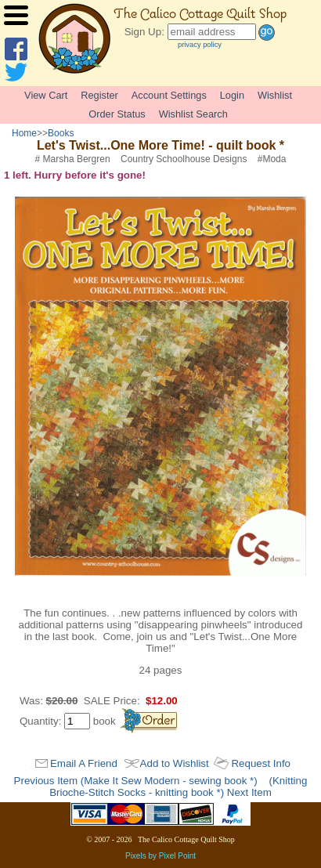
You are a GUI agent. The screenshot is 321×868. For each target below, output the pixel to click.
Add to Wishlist (175, 763)
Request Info (261, 763)
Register (99, 95)
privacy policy (200, 45)
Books (61, 133)
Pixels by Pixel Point (160, 856)
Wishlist (275, 95)
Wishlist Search (193, 114)
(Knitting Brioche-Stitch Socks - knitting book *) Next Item (178, 787)
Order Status (117, 114)
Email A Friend (84, 763)
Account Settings (169, 95)
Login (232, 95)
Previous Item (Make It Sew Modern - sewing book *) (136, 781)
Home (24, 133)
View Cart (46, 95)
